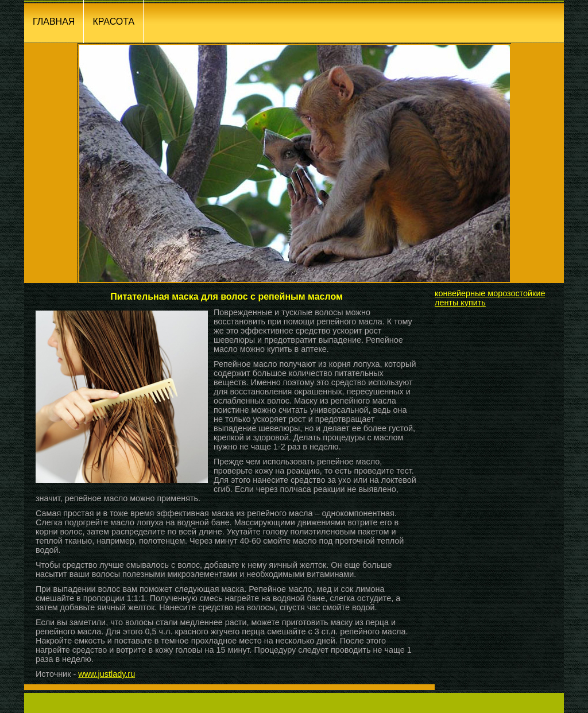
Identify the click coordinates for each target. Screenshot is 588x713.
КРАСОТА (113, 22)
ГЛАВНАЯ (54, 22)
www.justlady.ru (107, 674)
